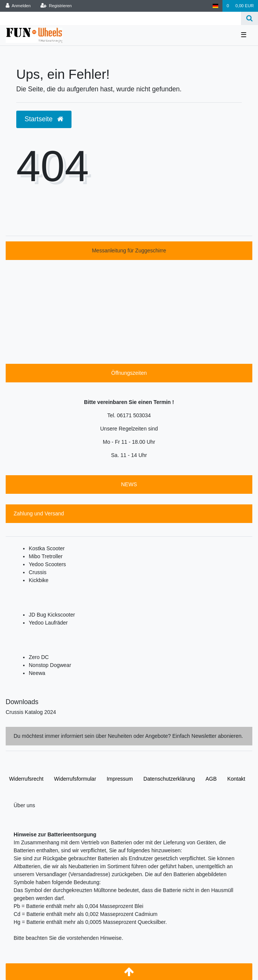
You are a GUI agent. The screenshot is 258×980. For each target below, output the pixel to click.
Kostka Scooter (47, 548)
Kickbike (39, 580)
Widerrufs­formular (75, 779)
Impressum (120, 779)
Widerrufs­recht (26, 779)
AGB (211, 779)
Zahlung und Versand (39, 513)
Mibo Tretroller (46, 556)
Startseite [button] (44, 119)
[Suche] (249, 18)
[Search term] (120, 18)
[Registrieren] (56, 6)
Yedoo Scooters (47, 564)
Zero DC (39, 657)
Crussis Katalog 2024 (31, 712)
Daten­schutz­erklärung (169, 779)
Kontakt (236, 779)
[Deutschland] (215, 6)
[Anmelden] (18, 6)
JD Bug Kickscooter (52, 615)
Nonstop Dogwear (50, 665)
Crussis (38, 572)
